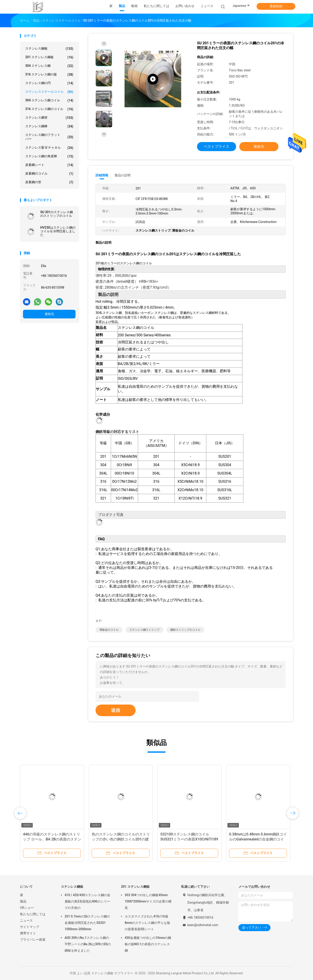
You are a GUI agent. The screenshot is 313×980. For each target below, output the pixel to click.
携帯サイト (28, 933)
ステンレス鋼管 (49, 118)
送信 (116, 710)
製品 (23, 901)
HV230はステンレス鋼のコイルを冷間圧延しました (58, 231)
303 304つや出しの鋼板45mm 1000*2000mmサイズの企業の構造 (148, 901)
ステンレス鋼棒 (49, 126)
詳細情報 (102, 175)
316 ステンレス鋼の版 (49, 75)
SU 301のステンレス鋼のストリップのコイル (57, 214)
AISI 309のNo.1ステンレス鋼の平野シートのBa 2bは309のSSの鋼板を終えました (88, 944)
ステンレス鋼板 (49, 49)
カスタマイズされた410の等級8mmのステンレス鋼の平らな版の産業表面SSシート (147, 923)
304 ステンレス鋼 (49, 66)
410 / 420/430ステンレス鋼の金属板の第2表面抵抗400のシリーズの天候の (88, 901)
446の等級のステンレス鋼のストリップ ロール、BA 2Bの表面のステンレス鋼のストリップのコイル (54, 839)
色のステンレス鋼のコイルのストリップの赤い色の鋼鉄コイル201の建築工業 (123, 839)
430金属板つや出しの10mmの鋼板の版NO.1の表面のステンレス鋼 (148, 944)
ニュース (26, 920)
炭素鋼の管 (49, 182)
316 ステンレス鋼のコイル (49, 109)
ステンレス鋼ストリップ (144, 630)
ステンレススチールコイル (49, 92)
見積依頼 (276, 6)
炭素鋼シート (49, 165)
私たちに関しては (33, 914)
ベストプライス (217, 146)
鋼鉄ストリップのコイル (185, 630)
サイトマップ (30, 927)
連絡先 (49, 314)
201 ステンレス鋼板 (49, 57)
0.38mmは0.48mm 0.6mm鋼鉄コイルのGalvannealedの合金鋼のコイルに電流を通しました (260, 839)
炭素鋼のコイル (49, 174)
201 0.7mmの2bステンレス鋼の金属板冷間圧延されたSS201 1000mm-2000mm (87, 923)
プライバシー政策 (33, 940)
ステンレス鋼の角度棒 (49, 156)
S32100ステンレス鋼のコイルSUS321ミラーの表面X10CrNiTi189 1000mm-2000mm (191, 839)
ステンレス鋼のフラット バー (49, 137)
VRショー (27, 908)
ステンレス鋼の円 (49, 83)
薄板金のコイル (109, 630)
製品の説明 (123, 175)
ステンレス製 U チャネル (49, 148)
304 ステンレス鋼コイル (49, 100)
